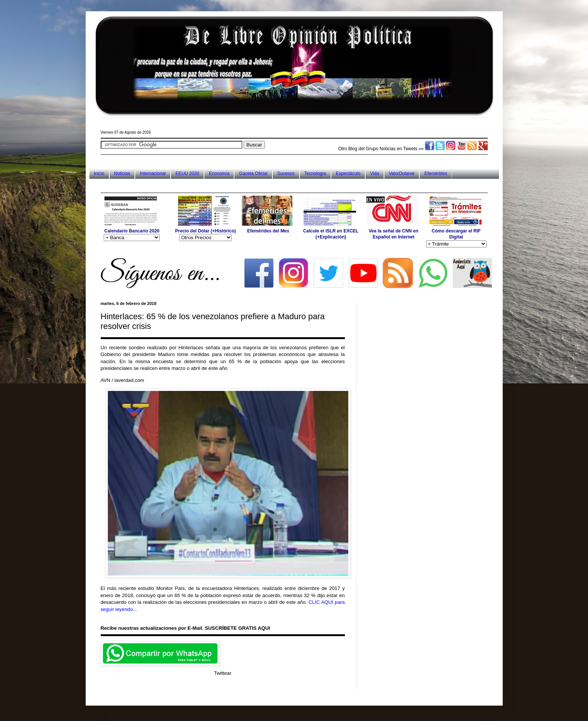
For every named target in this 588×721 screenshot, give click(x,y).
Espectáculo (348, 173)
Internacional (153, 173)
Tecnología (315, 173)
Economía (219, 173)
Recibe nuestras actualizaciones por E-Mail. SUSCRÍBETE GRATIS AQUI (185, 628)
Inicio (99, 173)
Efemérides (436, 173)
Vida (375, 173)
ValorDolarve (402, 173)
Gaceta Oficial (253, 173)
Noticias (122, 173)
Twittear (222, 673)
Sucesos (286, 173)
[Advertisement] (237, 186)
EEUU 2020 (187, 173)
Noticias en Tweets (398, 149)
